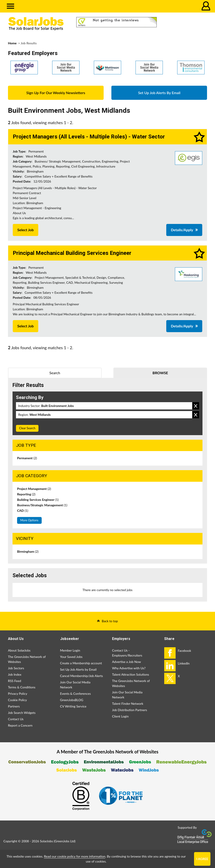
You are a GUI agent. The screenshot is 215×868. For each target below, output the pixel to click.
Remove (196, 406)
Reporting (26, 494)
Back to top (110, 621)
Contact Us (16, 719)
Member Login (70, 650)
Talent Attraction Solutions (131, 674)
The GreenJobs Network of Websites (27, 659)
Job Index (15, 674)
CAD (23, 511)
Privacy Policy (18, 694)
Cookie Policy (17, 700)
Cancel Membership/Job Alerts (82, 676)
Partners (14, 706)
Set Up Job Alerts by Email (78, 669)
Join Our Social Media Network (75, 685)
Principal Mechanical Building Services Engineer (72, 253)
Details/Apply (182, 230)
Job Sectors (16, 668)
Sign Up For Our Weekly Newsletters (56, 93)
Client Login (120, 716)
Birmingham (28, 551)
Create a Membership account (81, 663)
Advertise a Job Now (127, 662)
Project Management (34, 489)
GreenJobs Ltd (65, 841)
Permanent (27, 458)
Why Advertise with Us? (129, 668)
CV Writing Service (73, 706)
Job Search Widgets (22, 713)
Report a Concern (20, 725)
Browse (160, 373)
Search (55, 373)
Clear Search (27, 428)
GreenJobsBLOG (72, 700)
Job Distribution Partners (130, 710)
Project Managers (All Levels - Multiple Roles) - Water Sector (89, 137)
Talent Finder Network (128, 704)
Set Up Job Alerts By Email (159, 93)
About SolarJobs (19, 650)
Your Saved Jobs (71, 657)
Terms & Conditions (22, 687)
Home (12, 43)
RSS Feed (14, 681)
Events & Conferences (76, 694)
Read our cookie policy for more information (75, 856)
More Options (29, 520)
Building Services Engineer (38, 500)
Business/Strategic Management (42, 505)
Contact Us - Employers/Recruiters (127, 653)
